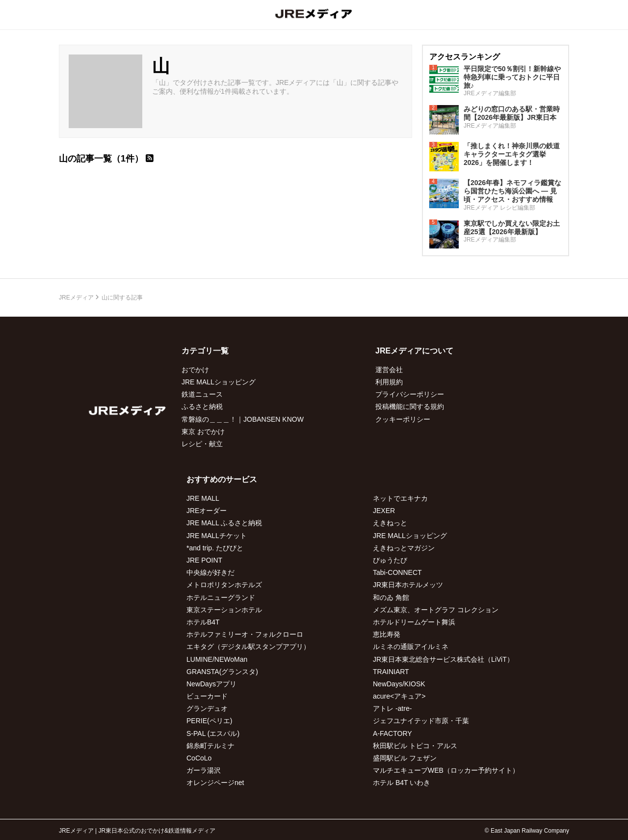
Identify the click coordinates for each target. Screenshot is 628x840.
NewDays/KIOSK (399, 684)
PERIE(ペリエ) (209, 721)
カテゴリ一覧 (205, 351)
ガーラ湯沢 (204, 770)
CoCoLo (199, 758)
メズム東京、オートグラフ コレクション (436, 610)
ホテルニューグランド (221, 597)
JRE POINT (204, 560)
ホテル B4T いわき (402, 783)
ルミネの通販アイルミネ (411, 647)
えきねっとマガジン (404, 548)
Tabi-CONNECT (397, 572)
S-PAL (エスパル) (213, 733)
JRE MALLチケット (217, 536)
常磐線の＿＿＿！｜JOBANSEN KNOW (243, 419)
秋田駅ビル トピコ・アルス (415, 746)
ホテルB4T (203, 622)
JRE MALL (203, 498)
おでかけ (195, 370)
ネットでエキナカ (400, 498)
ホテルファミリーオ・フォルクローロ (245, 634)
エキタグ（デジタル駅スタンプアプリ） (248, 647)
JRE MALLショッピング (219, 382)
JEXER (384, 511)
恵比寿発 (387, 634)
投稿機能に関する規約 (410, 406)
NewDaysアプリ (211, 684)
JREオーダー (207, 511)
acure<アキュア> (399, 696)
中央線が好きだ (210, 572)
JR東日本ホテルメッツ (408, 585)
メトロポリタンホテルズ (224, 585)
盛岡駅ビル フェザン (405, 758)
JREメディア (76, 298)
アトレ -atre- (392, 708)
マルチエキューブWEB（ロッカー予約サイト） (446, 770)
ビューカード (207, 696)
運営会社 (389, 370)
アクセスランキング (465, 57)
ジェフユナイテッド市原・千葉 (421, 721)
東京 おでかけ (203, 432)
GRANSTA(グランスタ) (222, 672)
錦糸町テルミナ (210, 746)
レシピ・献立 (202, 444)
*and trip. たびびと (215, 548)
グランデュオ (207, 708)
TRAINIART (391, 672)
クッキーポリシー (403, 419)
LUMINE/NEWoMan (217, 659)
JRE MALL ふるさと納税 (224, 523)
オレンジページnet (215, 783)
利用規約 (389, 382)
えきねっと (390, 523)
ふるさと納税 (202, 406)
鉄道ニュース (202, 394)
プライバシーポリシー (410, 394)
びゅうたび (390, 560)
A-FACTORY (392, 733)
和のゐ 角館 (391, 597)
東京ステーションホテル (224, 610)
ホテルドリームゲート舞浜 (414, 622)
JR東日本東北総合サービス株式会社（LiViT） (443, 659)
